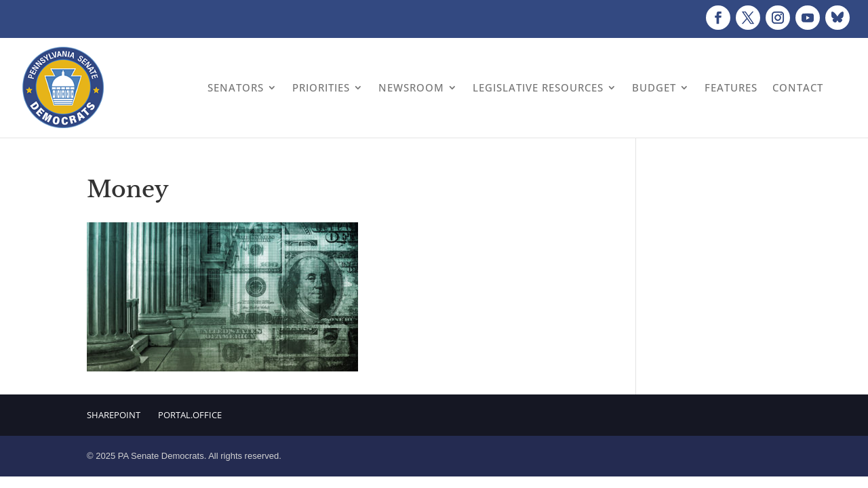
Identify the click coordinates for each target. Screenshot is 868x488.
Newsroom (411, 87)
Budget (654, 87)
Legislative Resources (538, 87)
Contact (798, 87)
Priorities (321, 87)
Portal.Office (190, 415)
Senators (236, 87)
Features (731, 87)
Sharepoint (114, 415)
